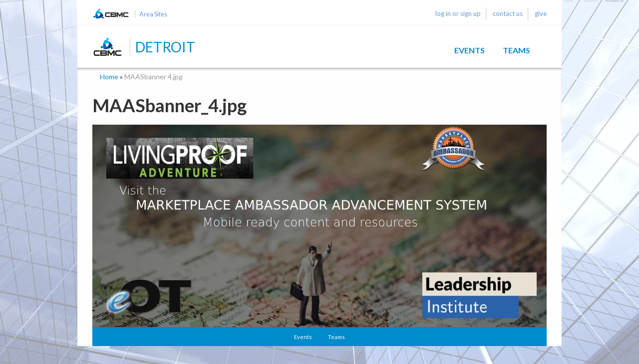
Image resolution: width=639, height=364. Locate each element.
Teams (516, 50)
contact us (508, 13)
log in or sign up (458, 13)
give (541, 13)
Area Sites (153, 14)
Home (109, 77)
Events (470, 50)
